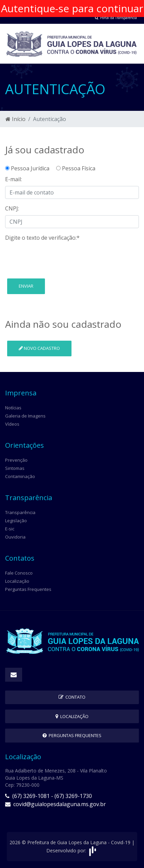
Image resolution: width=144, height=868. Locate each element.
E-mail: (13, 179)
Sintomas (15, 468)
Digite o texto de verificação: (42, 238)
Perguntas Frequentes (28, 589)
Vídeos (12, 424)
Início (15, 119)
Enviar (26, 286)
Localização (17, 581)
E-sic (10, 529)
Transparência (20, 512)
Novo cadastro (39, 348)
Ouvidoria (15, 537)
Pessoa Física (76, 168)
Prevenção (16, 460)
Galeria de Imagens (25, 416)
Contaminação (20, 476)
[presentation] (57, 258)
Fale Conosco (19, 573)
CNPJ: (12, 208)
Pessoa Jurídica (30, 168)
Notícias (13, 408)
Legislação (16, 521)
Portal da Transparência (116, 18)
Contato (72, 697)
